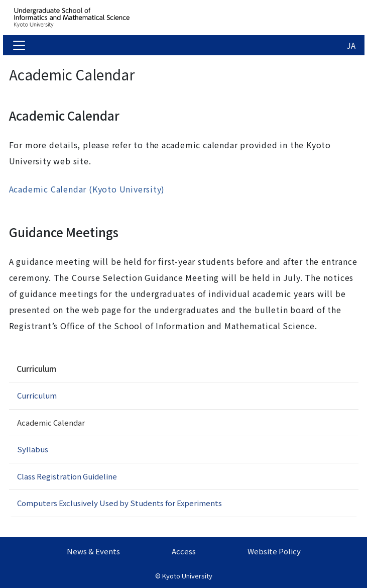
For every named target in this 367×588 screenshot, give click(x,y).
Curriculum (36, 368)
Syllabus (33, 449)
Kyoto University (187, 576)
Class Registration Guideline (67, 476)
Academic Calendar (51, 422)
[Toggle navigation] (19, 45)
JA (351, 45)
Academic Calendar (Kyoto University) (87, 189)
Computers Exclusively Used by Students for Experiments (119, 503)
